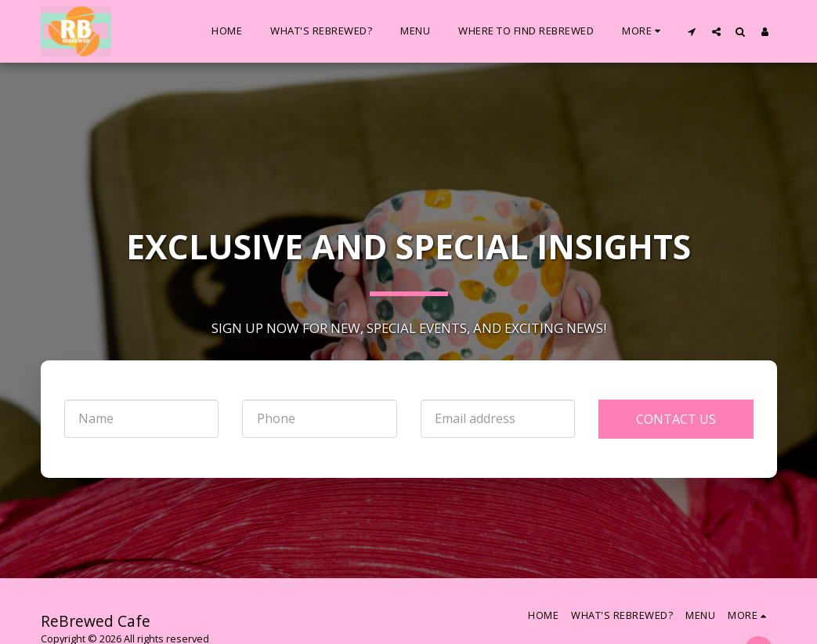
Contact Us (676, 419)
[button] (692, 31)
